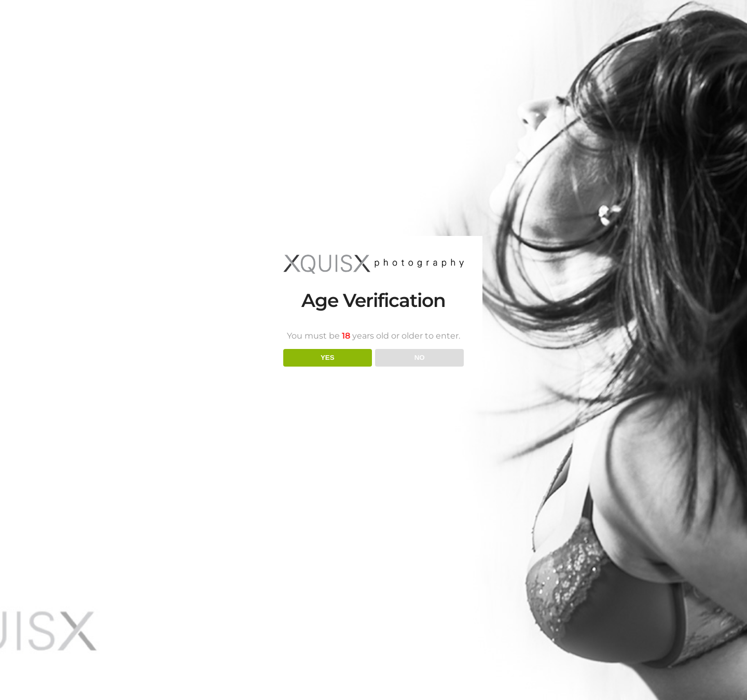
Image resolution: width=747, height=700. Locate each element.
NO (420, 358)
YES (328, 358)
